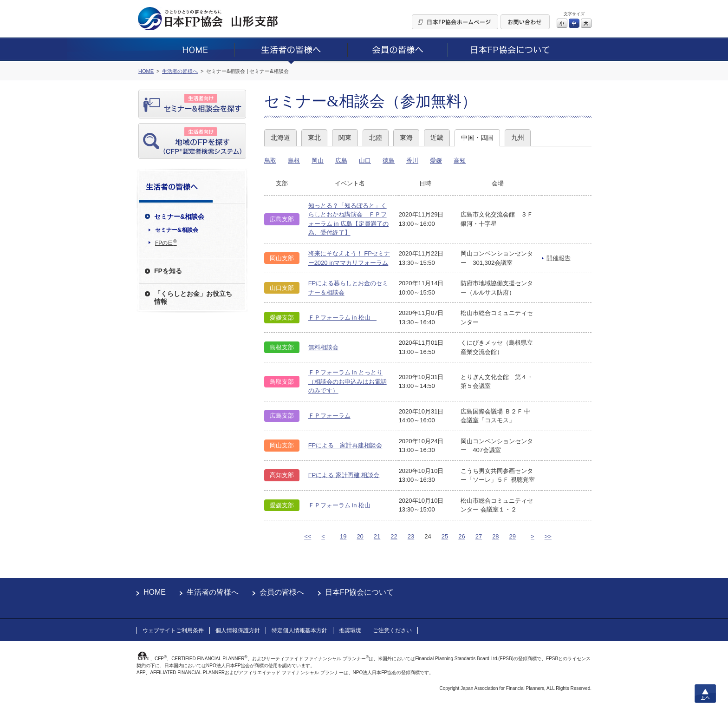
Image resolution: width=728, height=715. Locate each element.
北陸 (376, 138)
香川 (412, 161)
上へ (705, 694)
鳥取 (270, 161)
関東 (345, 138)
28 (495, 536)
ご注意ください (392, 630)
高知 (460, 161)
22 (394, 536)
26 (461, 536)
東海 (406, 138)
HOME (155, 592)
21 (377, 536)
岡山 (318, 161)
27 (479, 536)
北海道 (280, 138)
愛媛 (436, 161)
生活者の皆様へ (213, 592)
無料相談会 (323, 347)
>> (548, 536)
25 (445, 536)
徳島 (389, 161)
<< (308, 536)
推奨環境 (350, 630)
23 (411, 536)
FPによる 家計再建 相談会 (344, 475)
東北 (314, 138)
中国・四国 (477, 138)
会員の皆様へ (282, 592)
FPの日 (166, 243)
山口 (365, 161)
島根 (294, 161)
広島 (341, 161)
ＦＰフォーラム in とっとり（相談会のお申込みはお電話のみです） (348, 381)
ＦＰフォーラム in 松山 (342, 318)
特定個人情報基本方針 (299, 630)
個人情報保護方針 (238, 630)
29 (513, 536)
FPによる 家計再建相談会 (345, 445)
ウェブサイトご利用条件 (173, 630)
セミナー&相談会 (177, 230)
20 (360, 536)
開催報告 (559, 258)
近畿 (437, 138)
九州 (518, 138)
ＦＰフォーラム (329, 416)
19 (343, 536)
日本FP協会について (359, 592)
